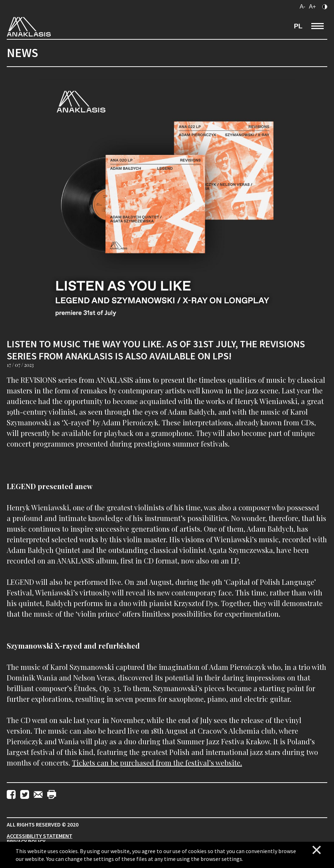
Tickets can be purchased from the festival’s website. (157, 763)
